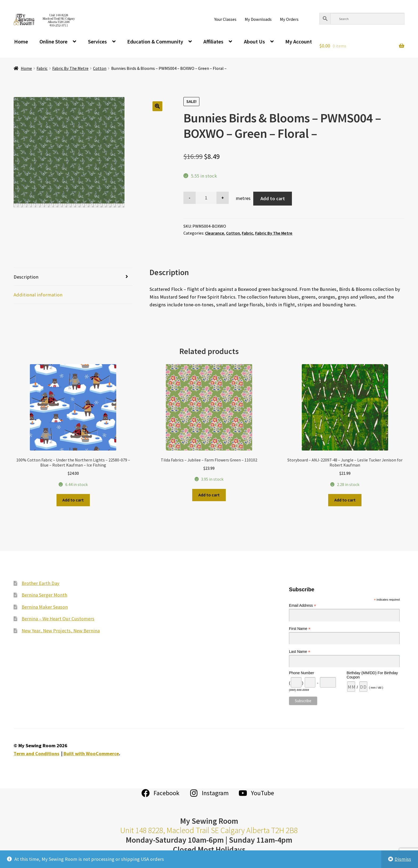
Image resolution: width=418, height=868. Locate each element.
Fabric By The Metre (70, 68)
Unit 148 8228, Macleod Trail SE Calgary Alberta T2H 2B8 (209, 830)
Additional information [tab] (38, 295)
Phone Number (302, 673)
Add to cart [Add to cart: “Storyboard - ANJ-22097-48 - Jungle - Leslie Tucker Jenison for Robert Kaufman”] (345, 500)
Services (97, 41)
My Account (299, 41)
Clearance (215, 233)
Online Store (53, 41)
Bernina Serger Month (44, 595)
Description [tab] (26, 277)
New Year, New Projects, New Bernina (61, 631)
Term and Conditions (36, 754)
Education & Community (155, 41)
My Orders (289, 19)
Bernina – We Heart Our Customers (58, 619)
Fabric (42, 68)
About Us (254, 41)
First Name (300, 629)
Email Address (303, 606)
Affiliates (213, 41)
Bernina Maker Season (45, 607)
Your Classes (225, 19)
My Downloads (258, 19)
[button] (157, 106)
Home (21, 41)
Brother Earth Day (41, 583)
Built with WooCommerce (91, 754)
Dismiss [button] (403, 859)
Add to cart (273, 198)
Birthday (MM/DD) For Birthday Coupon (372, 675)
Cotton (100, 68)
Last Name (300, 652)
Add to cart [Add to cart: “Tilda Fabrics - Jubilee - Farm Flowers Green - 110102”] (209, 495)
